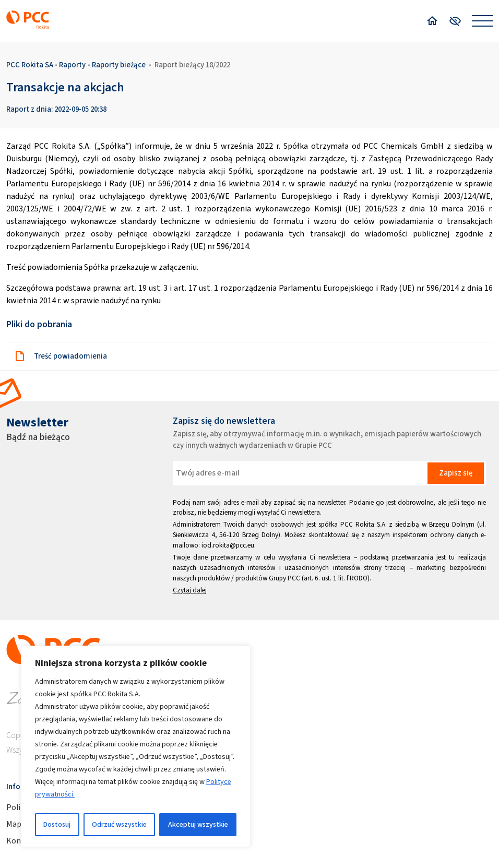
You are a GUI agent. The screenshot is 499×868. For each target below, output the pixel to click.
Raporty (72, 65)
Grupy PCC (284, 578)
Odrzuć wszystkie (119, 824)
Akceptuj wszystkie (198, 824)
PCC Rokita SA (30, 65)
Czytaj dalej (190, 590)
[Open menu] (482, 21)
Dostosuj (57, 824)
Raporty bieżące (119, 65)
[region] (136, 746)
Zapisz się (456, 473)
